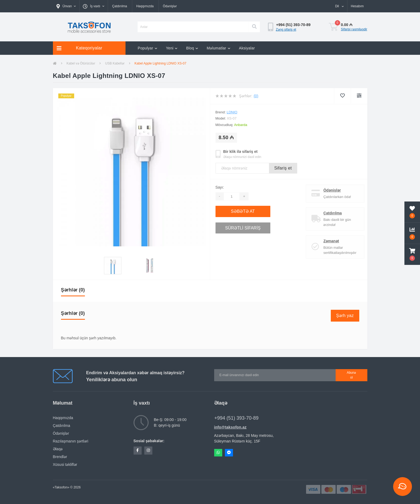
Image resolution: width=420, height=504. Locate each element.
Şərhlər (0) (73, 290)
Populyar (148, 48)
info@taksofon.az (230, 427)
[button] (66, 6)
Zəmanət (329, 241)
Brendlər (60, 457)
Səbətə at (248, 211)
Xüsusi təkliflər (65, 465)
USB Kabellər (115, 63)
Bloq (192, 48)
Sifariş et (283, 168)
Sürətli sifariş (248, 227)
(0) (256, 96)
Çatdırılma (119, 6)
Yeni (172, 48)
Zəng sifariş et (286, 30)
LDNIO (232, 112)
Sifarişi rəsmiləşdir (354, 29)
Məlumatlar (218, 48)
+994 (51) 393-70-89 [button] (237, 418)
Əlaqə (58, 449)
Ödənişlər (170, 6)
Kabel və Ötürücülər (81, 63)
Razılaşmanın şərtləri (71, 441)
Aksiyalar (247, 48)
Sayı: (220, 187)
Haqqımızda (145, 6)
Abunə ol (351, 375)
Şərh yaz (345, 316)
